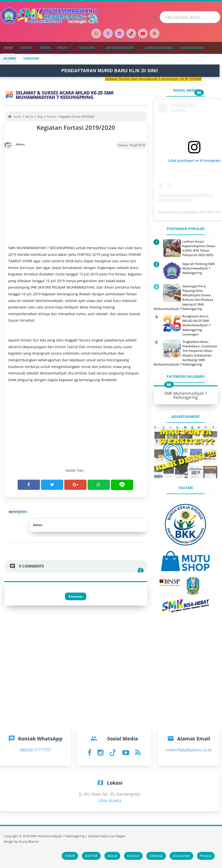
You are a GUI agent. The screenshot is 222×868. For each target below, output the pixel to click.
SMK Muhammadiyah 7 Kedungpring (186, 395)
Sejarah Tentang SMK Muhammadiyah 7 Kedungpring (199, 268)
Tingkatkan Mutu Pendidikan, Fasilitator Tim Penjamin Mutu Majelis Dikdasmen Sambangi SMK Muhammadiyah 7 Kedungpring (186, 353)
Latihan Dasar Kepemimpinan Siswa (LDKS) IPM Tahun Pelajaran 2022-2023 (199, 248)
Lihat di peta (110, 801)
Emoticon (76, 596)
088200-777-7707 (35, 750)
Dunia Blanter (29, 842)
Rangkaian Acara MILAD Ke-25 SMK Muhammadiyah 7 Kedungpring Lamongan (196, 325)
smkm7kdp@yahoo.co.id (189, 750)
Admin (38, 525)
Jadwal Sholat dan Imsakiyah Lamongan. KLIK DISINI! (158, 79)
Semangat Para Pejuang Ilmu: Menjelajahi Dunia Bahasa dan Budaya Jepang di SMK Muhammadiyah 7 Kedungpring (183, 297)
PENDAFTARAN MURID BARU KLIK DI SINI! (110, 71)
